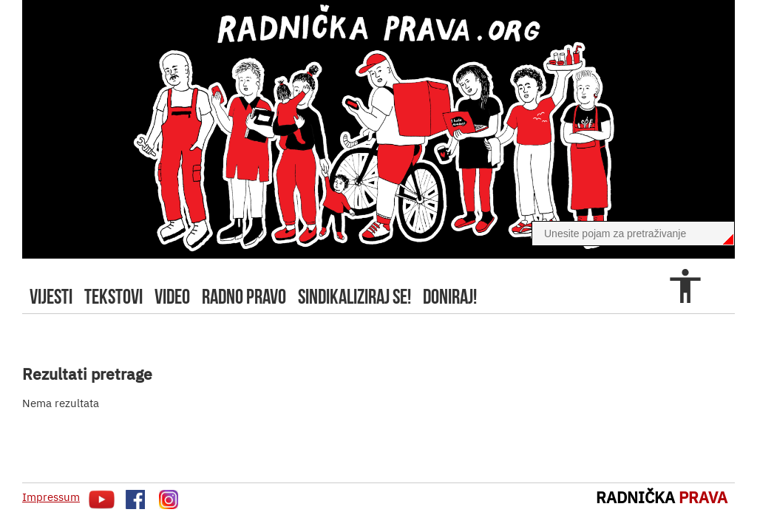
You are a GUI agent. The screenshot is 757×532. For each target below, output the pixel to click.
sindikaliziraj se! (354, 297)
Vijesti (51, 297)
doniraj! (450, 297)
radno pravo (244, 297)
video (172, 297)
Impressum (51, 497)
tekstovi (113, 297)
